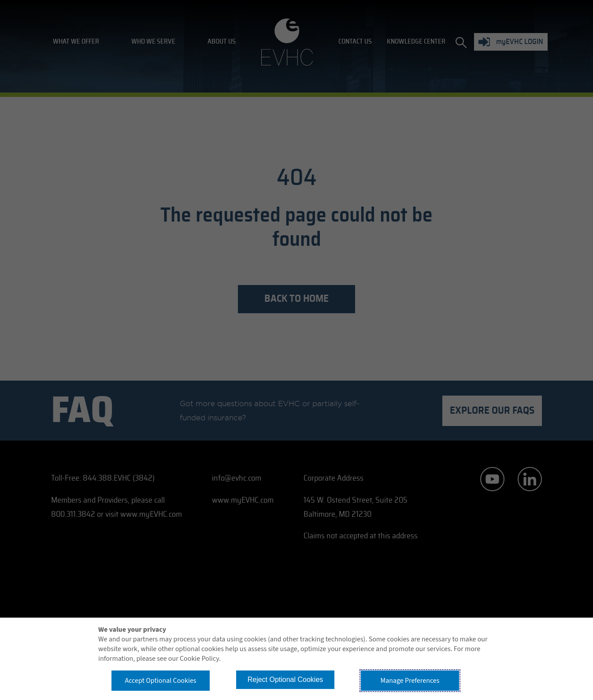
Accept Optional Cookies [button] (160, 681)
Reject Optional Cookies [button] (285, 680)
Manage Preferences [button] (410, 681)
